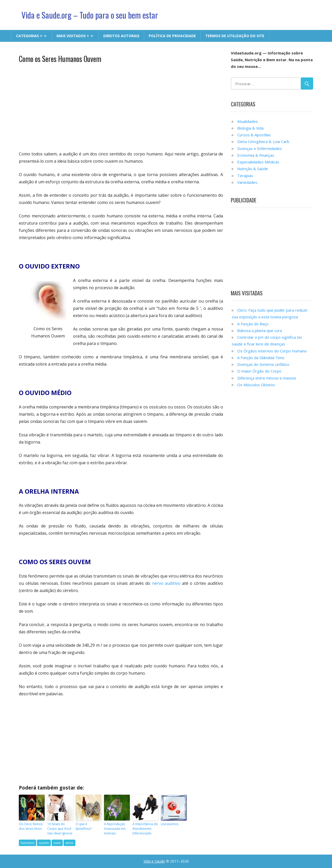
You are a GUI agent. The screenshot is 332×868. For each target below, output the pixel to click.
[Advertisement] (121, 106)
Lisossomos (170, 824)
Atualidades (248, 121)
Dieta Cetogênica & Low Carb (263, 141)
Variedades (247, 182)
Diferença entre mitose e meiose (267, 378)
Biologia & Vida (250, 128)
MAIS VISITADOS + (73, 36)
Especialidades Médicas (258, 162)
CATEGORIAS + (29, 36)
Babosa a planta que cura (260, 330)
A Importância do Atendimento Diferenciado (145, 829)
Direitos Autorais (121, 36)
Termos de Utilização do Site (235, 36)
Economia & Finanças (256, 155)
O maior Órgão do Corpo (259, 371)
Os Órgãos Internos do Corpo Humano (272, 351)
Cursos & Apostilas (254, 135)
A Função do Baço (253, 324)
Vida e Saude (154, 861)
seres (69, 843)
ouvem (44, 843)
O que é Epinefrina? (84, 826)
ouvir (57, 843)
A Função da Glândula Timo (261, 358)
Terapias (245, 176)
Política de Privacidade (172, 36)
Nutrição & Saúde (253, 169)
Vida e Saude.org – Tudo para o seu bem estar (90, 15)
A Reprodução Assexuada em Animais (115, 829)
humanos (27, 843)
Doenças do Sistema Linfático (263, 364)
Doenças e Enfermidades (260, 148)
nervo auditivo (166, 583)
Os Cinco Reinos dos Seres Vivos (31, 826)
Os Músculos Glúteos (256, 385)
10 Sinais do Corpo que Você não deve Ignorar (60, 829)
